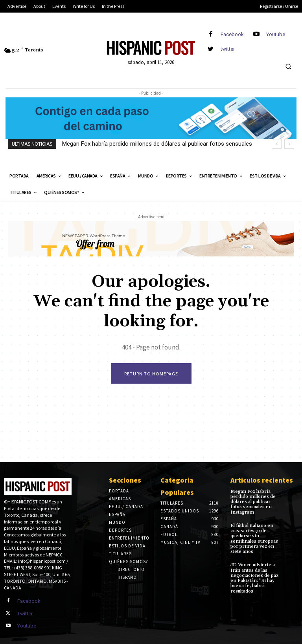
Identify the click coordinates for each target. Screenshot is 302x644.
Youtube (276, 34)
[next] (289, 144)
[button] (288, 67)
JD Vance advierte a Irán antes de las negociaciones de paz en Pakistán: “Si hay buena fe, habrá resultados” (254, 578)
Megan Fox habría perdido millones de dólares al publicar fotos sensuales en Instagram (253, 502)
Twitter (25, 614)
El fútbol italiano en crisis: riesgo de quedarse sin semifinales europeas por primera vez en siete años (254, 538)
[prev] (277, 144)
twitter (228, 49)
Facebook (232, 34)
